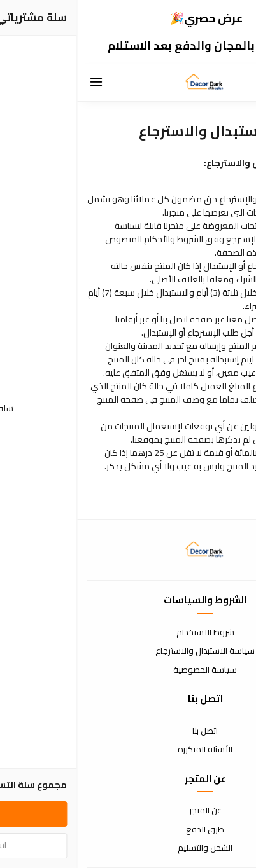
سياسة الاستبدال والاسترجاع (128, 651)
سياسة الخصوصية (128, 670)
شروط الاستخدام (128, 633)
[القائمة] (19, 83)
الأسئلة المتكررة (128, 750)
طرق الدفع (128, 830)
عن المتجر (128, 811)
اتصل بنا (128, 731)
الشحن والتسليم (128, 848)
